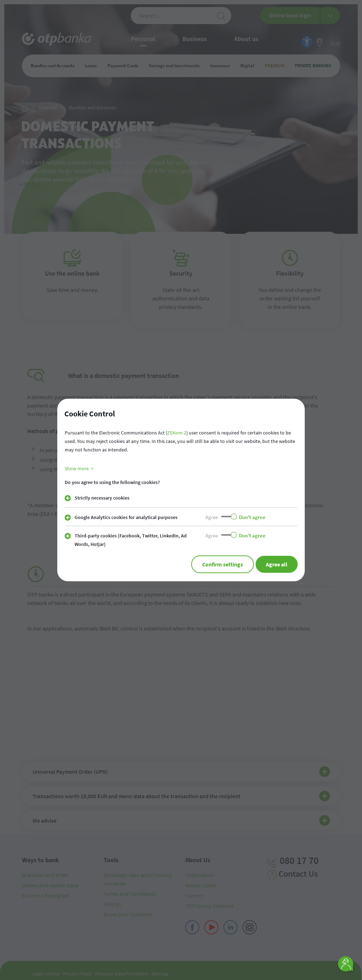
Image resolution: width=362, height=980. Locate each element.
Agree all (276, 564)
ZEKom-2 (177, 433)
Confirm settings (219, 564)
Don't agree (252, 517)
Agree (212, 517)
